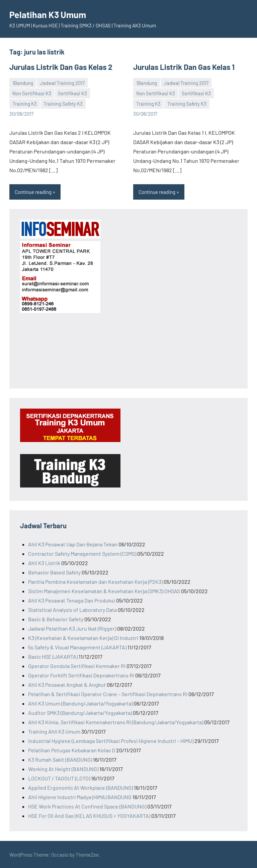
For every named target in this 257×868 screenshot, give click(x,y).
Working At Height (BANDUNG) (63, 769)
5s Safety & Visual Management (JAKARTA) (77, 647)
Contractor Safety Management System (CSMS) (82, 553)
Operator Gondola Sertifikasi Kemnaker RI (77, 666)
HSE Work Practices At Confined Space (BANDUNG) (87, 806)
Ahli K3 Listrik (44, 563)
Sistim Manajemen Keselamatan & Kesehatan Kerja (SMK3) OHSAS (104, 591)
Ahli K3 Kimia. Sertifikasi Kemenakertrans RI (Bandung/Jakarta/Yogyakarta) (116, 722)
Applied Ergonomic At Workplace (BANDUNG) (80, 787)
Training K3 (25, 103)
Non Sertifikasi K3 (32, 93)
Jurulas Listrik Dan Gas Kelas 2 (59, 67)
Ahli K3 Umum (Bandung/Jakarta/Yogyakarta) (80, 703)
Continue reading (33, 192)
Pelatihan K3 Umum (50, 14)
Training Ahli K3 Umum (54, 731)
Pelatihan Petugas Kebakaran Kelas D (72, 750)
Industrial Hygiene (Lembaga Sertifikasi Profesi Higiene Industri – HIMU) (111, 740)
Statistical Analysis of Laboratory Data (72, 609)
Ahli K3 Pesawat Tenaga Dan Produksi (72, 600)
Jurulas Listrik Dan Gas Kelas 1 (182, 67)
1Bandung (23, 83)
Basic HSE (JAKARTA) (53, 656)
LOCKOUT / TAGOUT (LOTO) (59, 778)
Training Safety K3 (63, 103)
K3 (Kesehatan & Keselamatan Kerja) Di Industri (83, 637)
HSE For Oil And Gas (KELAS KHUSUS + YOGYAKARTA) (89, 815)
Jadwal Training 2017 (62, 83)
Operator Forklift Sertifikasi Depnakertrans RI (81, 675)
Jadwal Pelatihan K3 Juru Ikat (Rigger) (72, 628)
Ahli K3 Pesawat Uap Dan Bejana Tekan (73, 544)
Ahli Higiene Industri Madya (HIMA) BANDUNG (80, 797)
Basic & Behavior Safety (56, 619)
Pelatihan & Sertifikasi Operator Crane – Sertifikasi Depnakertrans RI (108, 694)
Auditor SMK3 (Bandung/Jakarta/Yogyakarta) (80, 712)
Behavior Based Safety (54, 572)
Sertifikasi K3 (72, 93)
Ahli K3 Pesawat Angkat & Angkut (67, 684)
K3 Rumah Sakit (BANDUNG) (60, 759)
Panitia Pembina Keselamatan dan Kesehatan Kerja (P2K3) (95, 581)
